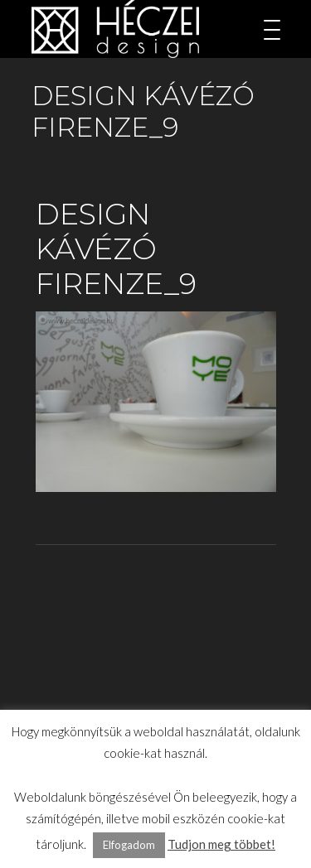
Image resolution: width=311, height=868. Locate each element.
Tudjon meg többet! (221, 844)
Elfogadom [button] (129, 845)
